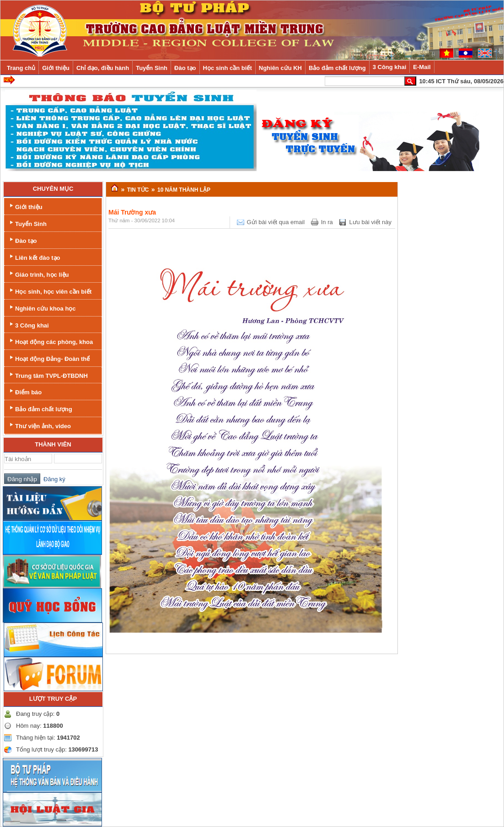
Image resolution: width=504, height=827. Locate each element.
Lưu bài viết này (370, 222)
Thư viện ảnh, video (39, 425)
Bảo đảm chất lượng (40, 408)
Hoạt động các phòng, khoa (50, 341)
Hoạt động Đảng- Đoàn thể (49, 358)
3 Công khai (28, 325)
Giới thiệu (25, 206)
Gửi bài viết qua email (276, 222)
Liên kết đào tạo (34, 257)
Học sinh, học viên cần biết (50, 291)
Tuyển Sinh (27, 223)
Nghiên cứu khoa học (42, 308)
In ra (327, 222)
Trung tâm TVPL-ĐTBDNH (48, 375)
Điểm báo (25, 391)
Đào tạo (22, 240)
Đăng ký (53, 479)
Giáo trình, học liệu (38, 274)
